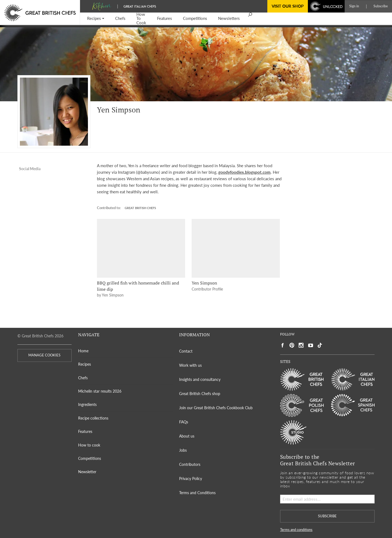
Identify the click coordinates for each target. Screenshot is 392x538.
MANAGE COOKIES (44, 355)
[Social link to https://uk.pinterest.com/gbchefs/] (292, 345)
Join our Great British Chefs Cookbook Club (216, 408)
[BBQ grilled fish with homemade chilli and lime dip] (141, 248)
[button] (96, 19)
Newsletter (87, 472)
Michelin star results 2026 (100, 391)
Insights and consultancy (200, 379)
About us (187, 436)
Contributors (190, 464)
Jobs (183, 450)
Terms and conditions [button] (296, 530)
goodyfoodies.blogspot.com (244, 172)
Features (85, 431)
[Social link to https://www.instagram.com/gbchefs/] (301, 345)
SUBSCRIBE (327, 516)
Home (83, 351)
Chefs (83, 378)
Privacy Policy (191, 479)
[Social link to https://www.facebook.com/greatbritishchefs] (283, 345)
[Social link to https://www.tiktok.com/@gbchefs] (320, 345)
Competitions (90, 458)
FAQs (184, 422)
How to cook (89, 445)
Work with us (190, 365)
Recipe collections (93, 418)
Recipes (85, 364)
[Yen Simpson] (236, 248)
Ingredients (87, 404)
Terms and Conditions (197, 493)
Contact (186, 351)
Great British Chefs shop (200, 394)
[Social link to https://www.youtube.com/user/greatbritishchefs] (311, 345)
